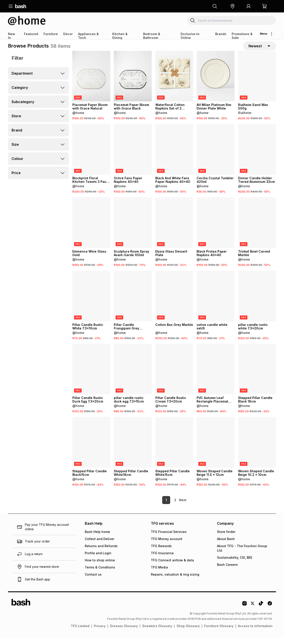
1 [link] (159, 506)
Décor (68, 34)
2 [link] (168, 506)
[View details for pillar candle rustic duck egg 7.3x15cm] (133, 375)
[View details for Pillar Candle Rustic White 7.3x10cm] (91, 302)
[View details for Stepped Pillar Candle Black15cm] (91, 449)
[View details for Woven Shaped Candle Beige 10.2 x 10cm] (257, 449)
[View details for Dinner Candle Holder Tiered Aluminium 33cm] (257, 156)
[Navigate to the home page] (21, 6)
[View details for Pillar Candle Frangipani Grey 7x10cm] (133, 302)
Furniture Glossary (219, 632)
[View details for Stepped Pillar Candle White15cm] (174, 449)
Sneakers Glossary (157, 632)
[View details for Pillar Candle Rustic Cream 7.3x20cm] (174, 375)
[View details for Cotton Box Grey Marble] (174, 302)
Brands (221, 34)
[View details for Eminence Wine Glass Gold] (91, 229)
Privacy (100, 632)
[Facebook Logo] (270, 611)
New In (12, 36)
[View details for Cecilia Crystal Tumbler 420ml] (216, 156)
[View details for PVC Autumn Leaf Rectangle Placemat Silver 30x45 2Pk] (216, 375)
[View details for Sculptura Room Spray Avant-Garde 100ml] (133, 229)
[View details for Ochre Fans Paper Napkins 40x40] (133, 156)
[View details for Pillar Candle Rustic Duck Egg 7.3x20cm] (91, 375)
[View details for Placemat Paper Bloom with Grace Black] (133, 82)
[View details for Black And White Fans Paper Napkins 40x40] (174, 156)
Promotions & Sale (242, 36)
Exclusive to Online (190, 36)
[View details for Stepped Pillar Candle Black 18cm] (257, 375)
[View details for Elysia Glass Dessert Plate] (174, 229)
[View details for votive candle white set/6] (216, 302)
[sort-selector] (260, 49)
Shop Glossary (188, 632)
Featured (31, 34)
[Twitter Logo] (253, 611)
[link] (183, 506)
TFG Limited (80, 632)
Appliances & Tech (88, 36)
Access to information (255, 632)
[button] (233, 6)
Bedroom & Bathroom (152, 36)
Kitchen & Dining (120, 36)
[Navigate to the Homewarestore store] (27, 20)
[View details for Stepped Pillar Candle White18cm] (133, 449)
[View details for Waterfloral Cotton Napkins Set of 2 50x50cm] (174, 82)
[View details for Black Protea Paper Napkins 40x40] (216, 229)
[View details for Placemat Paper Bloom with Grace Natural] (91, 82)
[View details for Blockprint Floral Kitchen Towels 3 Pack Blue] (91, 156)
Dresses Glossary (124, 632)
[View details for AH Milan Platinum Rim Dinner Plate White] (216, 82)
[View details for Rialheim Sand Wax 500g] (257, 82)
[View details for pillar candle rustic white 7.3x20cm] (257, 302)
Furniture (51, 34)
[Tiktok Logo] (261, 611)
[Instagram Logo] (245, 611)
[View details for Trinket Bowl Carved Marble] (257, 229)
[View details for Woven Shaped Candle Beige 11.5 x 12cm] (216, 449)
